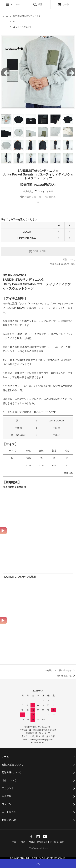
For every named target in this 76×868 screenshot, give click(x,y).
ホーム (5, 16)
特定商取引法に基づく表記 (63, 264)
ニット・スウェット (23, 27)
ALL (15, 22)
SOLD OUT (38, 251)
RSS (23, 842)
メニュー (13, 4)
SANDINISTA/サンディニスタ (27, 16)
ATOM (32, 842)
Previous (5, 72)
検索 (38, 4)
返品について (69, 260)
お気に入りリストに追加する (38, 197)
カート (63, 4)
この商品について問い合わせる (59, 670)
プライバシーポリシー (38, 848)
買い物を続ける (67, 676)
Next (71, 72)
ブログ (15, 842)
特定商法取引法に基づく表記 (51, 842)
